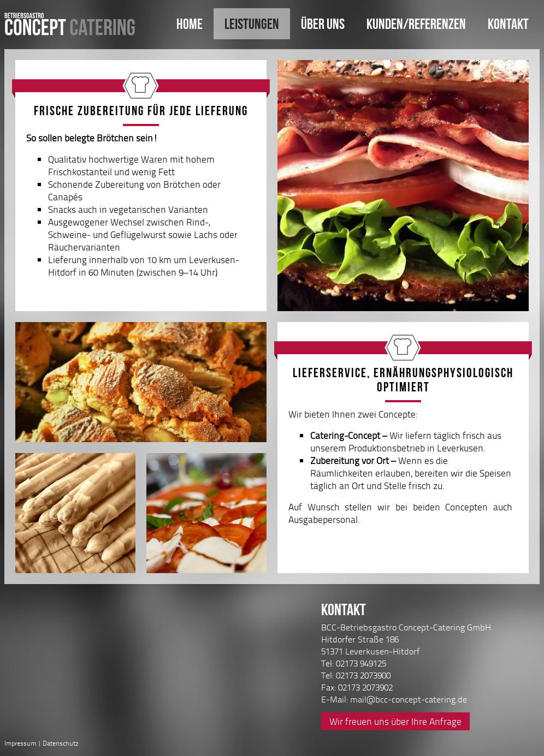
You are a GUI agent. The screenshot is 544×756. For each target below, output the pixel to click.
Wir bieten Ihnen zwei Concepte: (400, 467)
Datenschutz (61, 743)
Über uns (323, 24)
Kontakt (508, 24)
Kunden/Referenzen (416, 24)
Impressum (20, 743)
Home (190, 24)
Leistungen (252, 24)
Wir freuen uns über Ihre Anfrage (395, 721)
